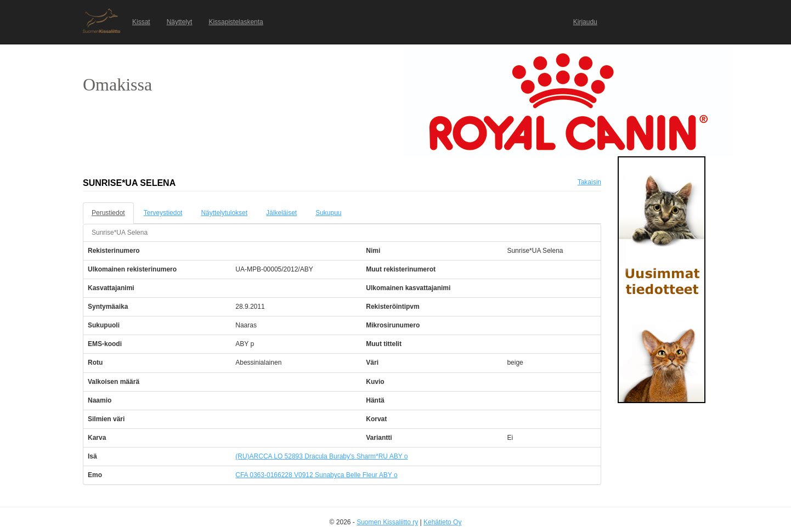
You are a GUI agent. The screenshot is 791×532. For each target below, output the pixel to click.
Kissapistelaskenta (236, 22)
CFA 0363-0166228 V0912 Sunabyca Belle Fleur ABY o (316, 475)
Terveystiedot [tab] (163, 213)
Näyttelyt (180, 22)
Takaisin (589, 182)
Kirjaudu (585, 22)
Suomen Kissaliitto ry (387, 522)
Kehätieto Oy (442, 522)
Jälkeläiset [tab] (281, 213)
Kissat (141, 22)
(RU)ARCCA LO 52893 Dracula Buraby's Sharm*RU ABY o (321, 456)
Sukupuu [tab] (328, 213)
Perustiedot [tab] (108, 213)
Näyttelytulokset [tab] (224, 213)
